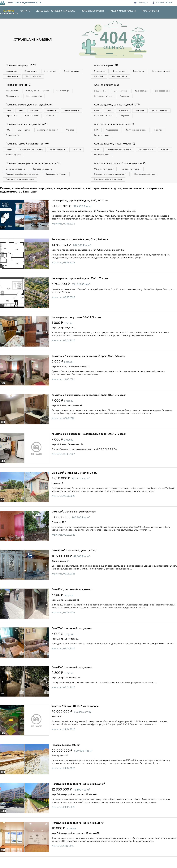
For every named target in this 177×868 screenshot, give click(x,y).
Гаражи (10, 159)
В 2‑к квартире (68, 92)
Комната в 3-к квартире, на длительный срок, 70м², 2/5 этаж (89, 445)
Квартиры (8, 11)
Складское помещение (60, 185)
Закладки (141, 3)
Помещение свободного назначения (23, 185)
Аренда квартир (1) (107, 65)
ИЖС (9, 138)
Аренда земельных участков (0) (115, 132)
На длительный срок (104, 77)
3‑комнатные (54, 71)
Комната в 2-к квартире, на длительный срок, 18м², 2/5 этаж (89, 407)
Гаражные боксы (62, 159)
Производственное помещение (21, 191)
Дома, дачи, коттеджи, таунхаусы (56, 11)
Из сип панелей (59, 118)
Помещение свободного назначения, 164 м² (78, 795)
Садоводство (26, 138)
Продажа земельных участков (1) (28, 132)
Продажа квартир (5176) (22, 65)
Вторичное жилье (14, 77)
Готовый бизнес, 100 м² (66, 757)
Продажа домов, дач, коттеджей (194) (31, 106)
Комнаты (25, 11)
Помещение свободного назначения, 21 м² (78, 834)
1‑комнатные (12, 71)
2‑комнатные (33, 71)
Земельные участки (93, 11)
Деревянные (37, 118)
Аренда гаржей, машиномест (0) (116, 153)
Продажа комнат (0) (20, 86)
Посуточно (127, 77)
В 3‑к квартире (13, 97)
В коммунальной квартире (40, 92)
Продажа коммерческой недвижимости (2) (35, 173)
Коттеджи (39, 112)
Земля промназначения (52, 138)
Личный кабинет (163, 3)
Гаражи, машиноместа (123, 11)
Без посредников (61, 77)
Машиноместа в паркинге (34, 159)
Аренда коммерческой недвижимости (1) (122, 173)
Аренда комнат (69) (108, 86)
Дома (9, 112)
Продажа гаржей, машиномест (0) (29, 153)
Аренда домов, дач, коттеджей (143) (119, 112)
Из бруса (10, 124)
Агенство (76, 138)
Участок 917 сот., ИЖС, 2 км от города (75, 718)
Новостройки (38, 77)
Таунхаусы (57, 112)
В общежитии (13, 92)
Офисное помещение (16, 179)
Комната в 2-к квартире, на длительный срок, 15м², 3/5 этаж (88, 368)
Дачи (23, 112)
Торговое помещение (46, 179)
